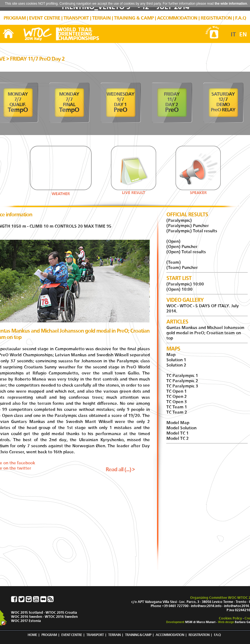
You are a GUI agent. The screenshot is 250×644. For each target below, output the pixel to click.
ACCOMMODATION (177, 18)
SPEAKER (198, 191)
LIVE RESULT (134, 191)
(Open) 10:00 (179, 289)
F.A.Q (240, 18)
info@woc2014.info (206, 606)
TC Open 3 (177, 402)
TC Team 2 (177, 412)
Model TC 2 (178, 438)
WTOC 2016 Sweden (61, 617)
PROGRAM (15, 18)
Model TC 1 (178, 433)
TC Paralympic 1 (182, 375)
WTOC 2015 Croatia (61, 612)
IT (233, 34)
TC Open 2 (177, 396)
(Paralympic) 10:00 (185, 284)
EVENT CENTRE (45, 18)
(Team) (174, 262)
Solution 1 (176, 360)
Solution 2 (176, 365)
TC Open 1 (177, 391)
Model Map (178, 423)
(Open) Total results (186, 252)
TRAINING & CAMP (134, 18)
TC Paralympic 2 (182, 381)
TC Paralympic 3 (182, 386)
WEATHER (61, 194)
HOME (32, 635)
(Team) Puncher (182, 267)
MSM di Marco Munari (200, 622)
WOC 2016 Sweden (27, 617)
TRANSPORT (76, 18)
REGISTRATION (216, 18)
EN (243, 34)
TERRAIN (101, 18)
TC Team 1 (177, 407)
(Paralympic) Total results (192, 231)
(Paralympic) (179, 220)
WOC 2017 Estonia (26, 621)
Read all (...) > (120, 469)
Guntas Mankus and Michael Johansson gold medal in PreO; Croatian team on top (205, 333)
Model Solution (181, 428)
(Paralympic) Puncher (188, 226)
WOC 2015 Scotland (27, 612)
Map (171, 355)
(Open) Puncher (182, 246)
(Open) (173, 241)
